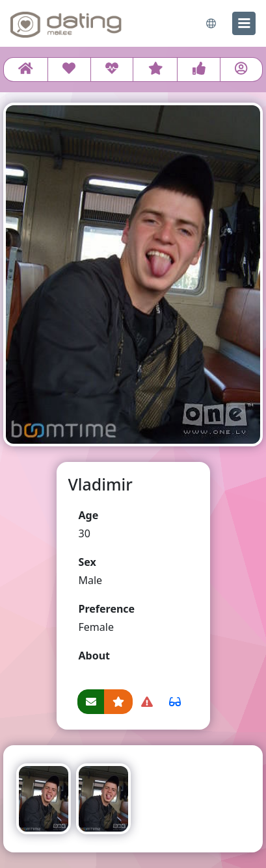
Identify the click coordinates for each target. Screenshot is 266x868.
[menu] (244, 23)
